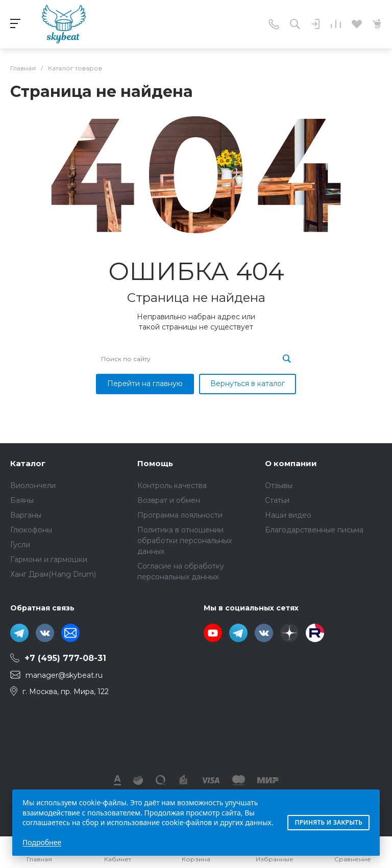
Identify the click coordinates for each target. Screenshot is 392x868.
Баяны (22, 500)
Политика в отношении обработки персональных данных (185, 541)
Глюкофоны (31, 530)
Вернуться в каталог (248, 384)
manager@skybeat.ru (64, 675)
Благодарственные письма (314, 530)
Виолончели (33, 486)
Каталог (28, 463)
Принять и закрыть (328, 822)
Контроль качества (172, 486)
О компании (291, 463)
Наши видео (288, 515)
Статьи (277, 500)
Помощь (155, 463)
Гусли (20, 545)
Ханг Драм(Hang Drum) (53, 574)
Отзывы (279, 486)
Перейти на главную (145, 384)
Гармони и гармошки (49, 559)
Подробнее (42, 842)
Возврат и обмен (169, 500)
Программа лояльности (180, 515)
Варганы (26, 515)
